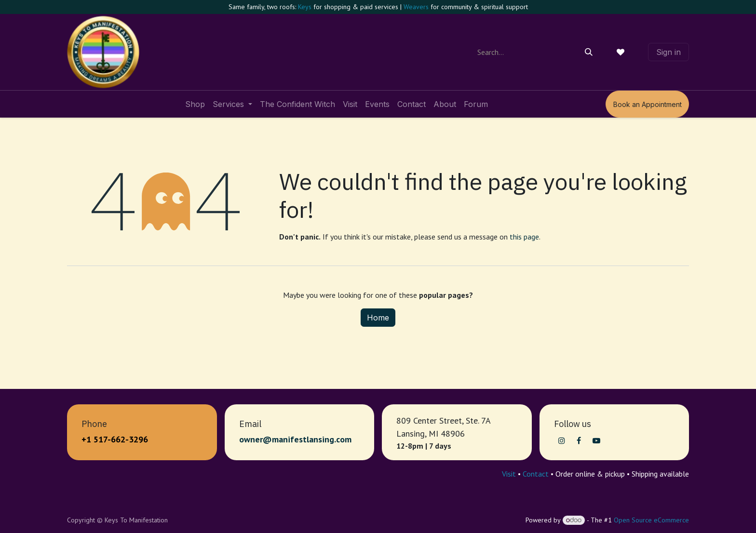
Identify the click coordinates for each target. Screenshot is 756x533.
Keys (305, 7)
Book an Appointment (648, 104)
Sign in (668, 52)
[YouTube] (596, 440)
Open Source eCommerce (651, 520)
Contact (536, 474)
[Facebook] (579, 440)
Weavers (416, 7)
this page (524, 237)
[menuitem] (195, 104)
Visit (509, 474)
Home (378, 318)
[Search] (589, 52)
